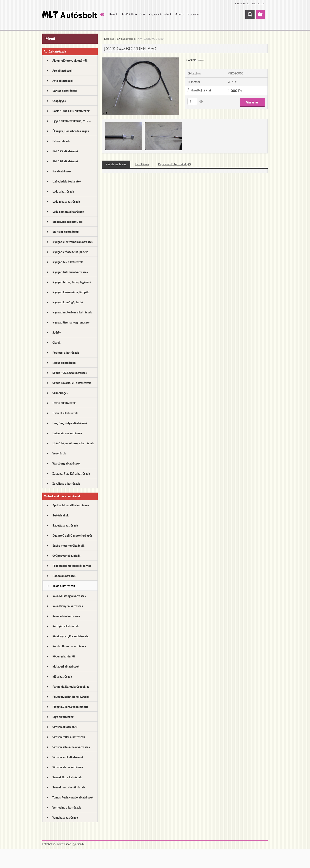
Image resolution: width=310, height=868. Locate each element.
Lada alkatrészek (63, 191)
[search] (250, 14)
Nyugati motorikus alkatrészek (72, 312)
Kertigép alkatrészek (66, 626)
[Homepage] (102, 14)
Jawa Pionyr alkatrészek (68, 606)
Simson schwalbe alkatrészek (71, 747)
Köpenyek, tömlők (64, 656)
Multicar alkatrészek (66, 232)
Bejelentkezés (242, 3)
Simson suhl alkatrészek (68, 757)
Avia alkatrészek (63, 81)
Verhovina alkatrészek (67, 807)
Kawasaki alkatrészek (66, 616)
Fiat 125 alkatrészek (65, 151)
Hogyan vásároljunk (160, 14)
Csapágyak (59, 101)
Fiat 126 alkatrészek (65, 161)
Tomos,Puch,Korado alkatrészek (73, 797)
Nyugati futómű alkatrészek (70, 272)
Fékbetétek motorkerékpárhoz (72, 566)
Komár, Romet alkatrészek (69, 646)
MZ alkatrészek (62, 677)
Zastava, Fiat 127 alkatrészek (71, 473)
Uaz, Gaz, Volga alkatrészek (70, 423)
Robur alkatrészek (64, 363)
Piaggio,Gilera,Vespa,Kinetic (70, 707)
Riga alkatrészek (63, 717)
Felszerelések (61, 141)
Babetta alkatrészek (65, 525)
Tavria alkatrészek (64, 403)
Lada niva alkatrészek (66, 202)
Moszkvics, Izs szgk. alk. (68, 222)
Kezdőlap (109, 39)
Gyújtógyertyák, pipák (66, 556)
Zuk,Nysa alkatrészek (66, 484)
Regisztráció (258, 3)
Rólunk (114, 14)
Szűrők (57, 332)
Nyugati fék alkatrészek (68, 262)
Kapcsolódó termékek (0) (174, 164)
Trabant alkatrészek (65, 413)
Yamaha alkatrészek (65, 818)
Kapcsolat (193, 14)
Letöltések (142, 164)
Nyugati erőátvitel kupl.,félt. (70, 252)
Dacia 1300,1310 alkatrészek (71, 111)
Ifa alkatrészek (62, 171)
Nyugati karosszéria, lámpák (71, 292)
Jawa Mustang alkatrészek (69, 596)
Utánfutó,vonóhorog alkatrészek (73, 443)
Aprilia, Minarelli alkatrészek (71, 505)
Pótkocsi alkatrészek (66, 353)
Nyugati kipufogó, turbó (68, 302)
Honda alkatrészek (64, 576)
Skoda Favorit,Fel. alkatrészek (72, 383)
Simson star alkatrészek (68, 767)
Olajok (56, 343)
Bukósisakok (60, 515)
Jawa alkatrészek (64, 586)
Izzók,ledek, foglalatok (67, 181)
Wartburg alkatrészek (66, 463)
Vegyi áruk (59, 453)
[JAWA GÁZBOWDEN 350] (140, 59)
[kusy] (192, 101)
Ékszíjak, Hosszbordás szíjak (71, 131)
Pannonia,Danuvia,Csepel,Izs (71, 687)
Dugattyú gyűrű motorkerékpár (72, 536)
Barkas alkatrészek (65, 91)
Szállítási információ (133, 14)
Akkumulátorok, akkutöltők (70, 61)
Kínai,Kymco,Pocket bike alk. (71, 636)
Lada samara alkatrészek (68, 212)
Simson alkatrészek (65, 727)
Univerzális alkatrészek (67, 433)
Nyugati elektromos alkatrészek (73, 242)
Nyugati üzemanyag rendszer (71, 322)
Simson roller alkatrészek (69, 737)
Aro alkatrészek (62, 71)
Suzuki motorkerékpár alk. (69, 787)
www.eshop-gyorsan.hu (71, 844)
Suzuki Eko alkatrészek (67, 777)
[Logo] (69, 15)
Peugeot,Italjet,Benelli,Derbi (71, 697)
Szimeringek (60, 393)
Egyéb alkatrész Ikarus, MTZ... (72, 121)
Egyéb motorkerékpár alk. (69, 546)
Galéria (179, 14)
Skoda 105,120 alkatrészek (70, 373)
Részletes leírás (116, 164)
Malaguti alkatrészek (66, 666)
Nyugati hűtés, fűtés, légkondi (72, 282)
